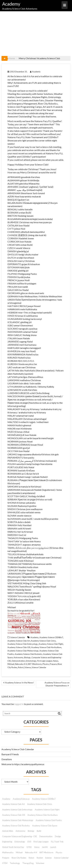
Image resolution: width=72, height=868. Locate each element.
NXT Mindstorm (35, 664)
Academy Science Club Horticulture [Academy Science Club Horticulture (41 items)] (43, 815)
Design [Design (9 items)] (58, 836)
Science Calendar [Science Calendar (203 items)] (61, 858)
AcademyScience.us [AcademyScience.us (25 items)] (21, 799)
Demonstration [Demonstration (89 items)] (46, 836)
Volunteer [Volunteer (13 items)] (40, 863)
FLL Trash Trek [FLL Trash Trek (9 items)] (57, 842)
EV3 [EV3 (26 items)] (29, 842)
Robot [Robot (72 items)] (31, 858)
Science (28, 667)
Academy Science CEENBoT (51, 637)
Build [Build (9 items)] (39, 831)
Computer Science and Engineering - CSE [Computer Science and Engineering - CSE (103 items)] (20, 836)
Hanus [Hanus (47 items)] (37, 847)
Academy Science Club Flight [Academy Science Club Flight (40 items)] (47, 810)
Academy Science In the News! (20, 683)
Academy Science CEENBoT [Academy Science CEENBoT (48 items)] (44, 799)
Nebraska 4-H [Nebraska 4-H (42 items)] (31, 852)
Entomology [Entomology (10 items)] (20, 842)
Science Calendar (18, 637)
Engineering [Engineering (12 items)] (7, 842)
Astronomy (18, 657)
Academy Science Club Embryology (23, 644)
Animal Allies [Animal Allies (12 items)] (8, 831)
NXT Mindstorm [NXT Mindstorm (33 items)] (46, 852)
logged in (19, 704)
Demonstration (18, 661)
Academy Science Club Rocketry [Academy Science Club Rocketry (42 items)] (16, 826)
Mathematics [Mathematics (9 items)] (8, 852)
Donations (7, 759)
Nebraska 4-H (21, 664)
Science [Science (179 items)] (48, 858)
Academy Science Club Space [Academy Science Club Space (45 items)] (45, 826)
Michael (11, 664)
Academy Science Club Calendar (18, 749)
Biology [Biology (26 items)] (31, 831)
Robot (21, 667)
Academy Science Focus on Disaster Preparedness (57, 684)
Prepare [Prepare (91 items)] (6, 858)
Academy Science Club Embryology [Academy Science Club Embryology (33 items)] (17, 810)
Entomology (31, 661)
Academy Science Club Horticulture (46, 647)
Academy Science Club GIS (19, 647)
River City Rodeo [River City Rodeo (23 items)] (19, 858)
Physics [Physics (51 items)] (59, 852)
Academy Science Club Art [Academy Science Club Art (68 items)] (13, 804)
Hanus (56, 661)
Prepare (53, 664)
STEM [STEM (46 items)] (5, 863)
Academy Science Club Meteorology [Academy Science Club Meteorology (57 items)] (18, 820)
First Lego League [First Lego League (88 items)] (41, 842)
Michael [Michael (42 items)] (19, 852)
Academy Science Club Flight (51, 644)
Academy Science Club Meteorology (23, 651)
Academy (11, 4)
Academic (35, 72)
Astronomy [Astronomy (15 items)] (20, 831)
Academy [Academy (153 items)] (6, 799)
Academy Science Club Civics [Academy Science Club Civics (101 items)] (40, 804)
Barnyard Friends (10, 754)
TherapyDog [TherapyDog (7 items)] (28, 863)
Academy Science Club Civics (43, 641)
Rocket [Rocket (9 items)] (40, 858)
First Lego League (45, 661)
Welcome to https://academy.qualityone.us (23, 764)
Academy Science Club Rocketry (28, 654)
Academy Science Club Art (19, 641)
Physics (46, 664)
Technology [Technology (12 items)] (15, 863)
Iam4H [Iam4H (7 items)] (45, 847)
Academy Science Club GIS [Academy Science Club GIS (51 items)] (14, 815)
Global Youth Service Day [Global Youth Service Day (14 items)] (13, 847)
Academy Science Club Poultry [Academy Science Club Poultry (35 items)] (49, 820)
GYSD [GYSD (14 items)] (29, 847)
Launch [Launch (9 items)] (53, 847)
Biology (27, 657)
